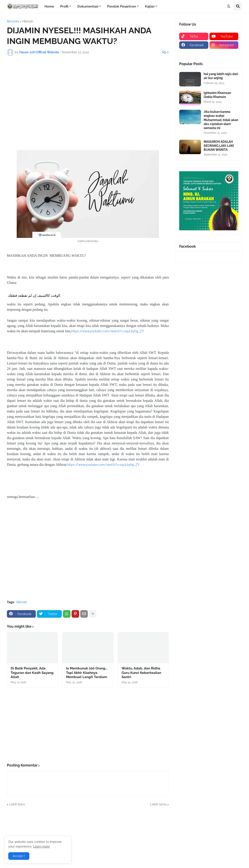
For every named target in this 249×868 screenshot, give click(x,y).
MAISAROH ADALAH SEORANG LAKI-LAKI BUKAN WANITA (219, 146)
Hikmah (28, 21)
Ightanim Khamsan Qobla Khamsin (217, 95)
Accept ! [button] (19, 856)
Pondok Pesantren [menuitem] (122, 6)
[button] (229, 6)
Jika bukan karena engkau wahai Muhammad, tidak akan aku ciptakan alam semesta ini (221, 120)
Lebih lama (158, 804)
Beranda (13, 21)
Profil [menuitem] (64, 6)
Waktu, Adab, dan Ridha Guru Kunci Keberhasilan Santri (141, 673)
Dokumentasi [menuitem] (88, 6)
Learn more (41, 846)
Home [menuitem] (49, 6)
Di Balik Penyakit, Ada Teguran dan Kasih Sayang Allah (32, 673)
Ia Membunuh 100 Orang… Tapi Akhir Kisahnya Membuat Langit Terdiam (87, 673)
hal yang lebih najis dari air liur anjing (221, 76)
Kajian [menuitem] (150, 6)
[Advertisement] (88, 92)
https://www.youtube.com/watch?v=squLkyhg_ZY (108, 331)
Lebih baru (17, 804)
